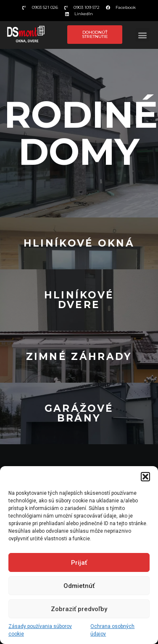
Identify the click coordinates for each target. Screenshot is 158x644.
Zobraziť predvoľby (79, 609)
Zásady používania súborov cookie (40, 630)
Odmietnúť (79, 586)
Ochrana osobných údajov (112, 630)
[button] (145, 477)
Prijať (79, 563)
